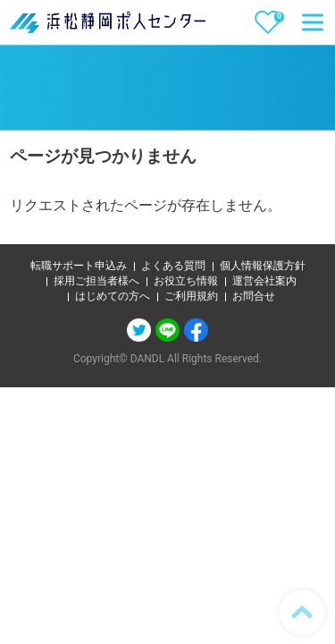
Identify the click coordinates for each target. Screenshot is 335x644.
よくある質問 (173, 266)
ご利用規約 (191, 296)
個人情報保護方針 (263, 266)
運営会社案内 (264, 281)
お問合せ (254, 296)
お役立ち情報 (186, 281)
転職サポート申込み (79, 266)
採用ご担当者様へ (96, 281)
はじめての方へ (113, 296)
